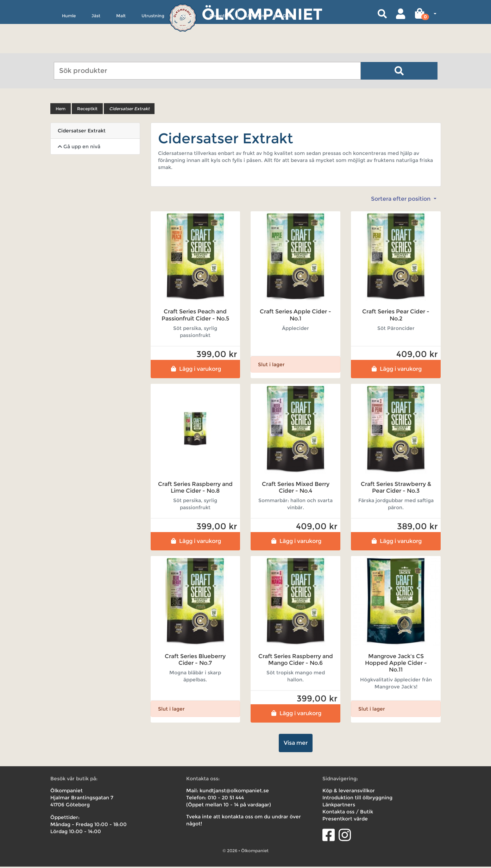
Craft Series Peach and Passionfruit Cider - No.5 (195, 316)
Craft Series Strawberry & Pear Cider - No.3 (396, 488)
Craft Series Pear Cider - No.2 (396, 316)
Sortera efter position (401, 200)
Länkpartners (339, 806)
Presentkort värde (345, 820)
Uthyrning (256, 48)
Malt (121, 48)
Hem (61, 110)
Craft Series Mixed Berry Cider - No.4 (296, 488)
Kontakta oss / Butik (348, 813)
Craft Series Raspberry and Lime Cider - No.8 (195, 488)
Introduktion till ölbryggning (357, 799)
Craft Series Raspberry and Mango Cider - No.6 (296, 661)
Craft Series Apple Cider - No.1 (295, 316)
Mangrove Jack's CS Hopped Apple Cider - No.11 (396, 664)
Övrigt (187, 48)
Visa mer (296, 744)
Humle (69, 48)
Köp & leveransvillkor (349, 792)
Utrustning (153, 48)
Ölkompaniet (262, 14)
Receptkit (220, 48)
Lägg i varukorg (195, 370)
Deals (289, 48)
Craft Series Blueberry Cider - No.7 (195, 661)
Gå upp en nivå (79, 148)
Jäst (96, 48)
